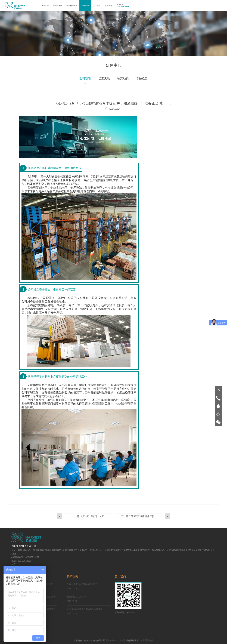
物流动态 (123, 78)
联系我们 (108, 6)
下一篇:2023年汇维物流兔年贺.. (139, 516)
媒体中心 (85, 6)
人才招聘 (97, 6)
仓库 (92, 180)
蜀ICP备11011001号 (116, 640)
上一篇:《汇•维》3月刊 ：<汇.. (88, 516)
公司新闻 (85, 78)
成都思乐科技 (147, 640)
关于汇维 (45, 6)
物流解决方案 (72, 6)
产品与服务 (58, 6)
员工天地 (104, 78)
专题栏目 (142, 78)
